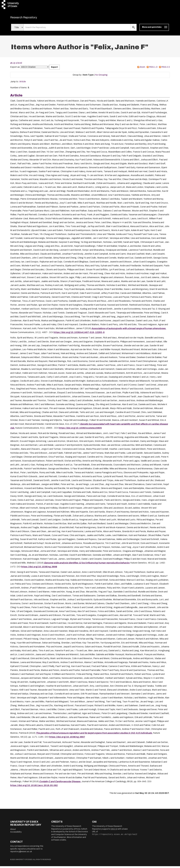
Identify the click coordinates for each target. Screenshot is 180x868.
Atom (142, 69)
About (13, 831)
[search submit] (134, 29)
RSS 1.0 (153, 69)
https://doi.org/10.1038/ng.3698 (39, 568)
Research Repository (30, 18)
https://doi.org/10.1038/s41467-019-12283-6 (79, 334)
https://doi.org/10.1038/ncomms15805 (80, 430)
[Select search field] (17, 29)
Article (23, 83)
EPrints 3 (78, 831)
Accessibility (16, 834)
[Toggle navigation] (154, 29)
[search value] (77, 29)
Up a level (17, 65)
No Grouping (101, 76)
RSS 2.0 (166, 69)
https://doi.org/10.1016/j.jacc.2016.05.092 (34, 787)
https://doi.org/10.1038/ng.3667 (67, 739)
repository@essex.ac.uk (21, 853)
